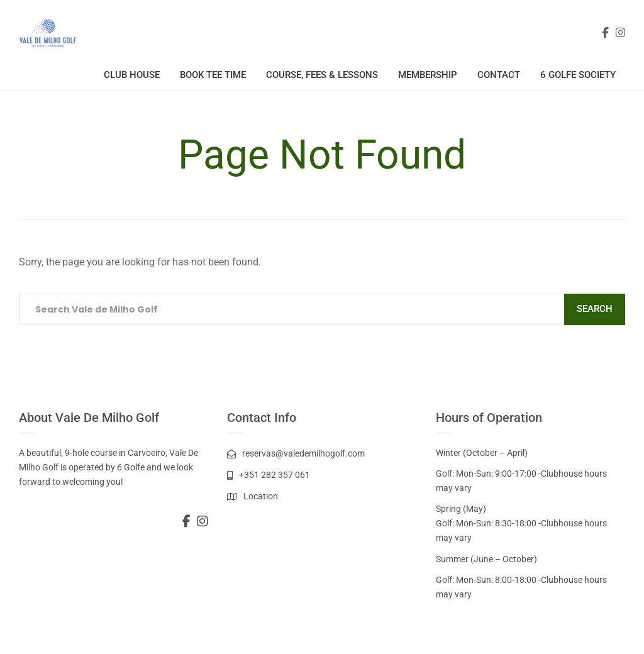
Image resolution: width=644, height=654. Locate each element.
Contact (499, 75)
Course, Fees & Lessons (322, 75)
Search (595, 309)
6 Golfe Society (578, 75)
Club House (132, 75)
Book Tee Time (213, 75)
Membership (428, 75)
